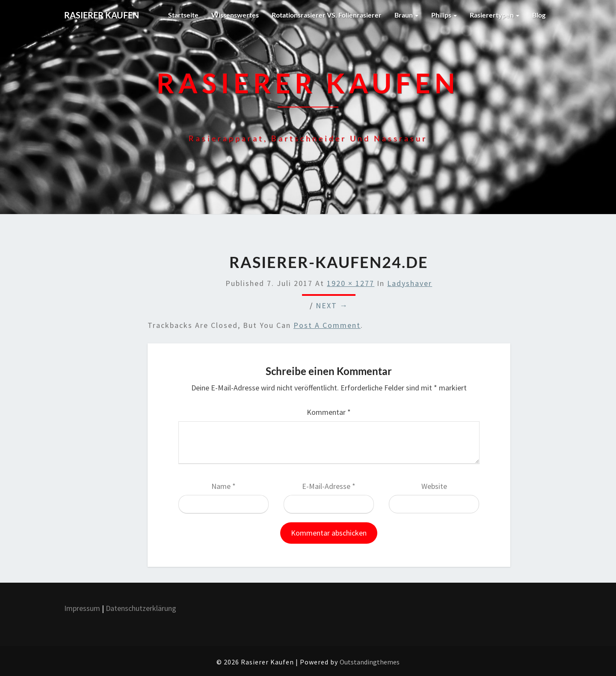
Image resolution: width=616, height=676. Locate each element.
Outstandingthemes (370, 662)
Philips (444, 15)
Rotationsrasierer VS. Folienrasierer (327, 15)
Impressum (82, 608)
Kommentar (329, 412)
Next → (332, 305)
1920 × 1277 (351, 283)
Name (224, 486)
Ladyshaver (410, 283)
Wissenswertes (235, 15)
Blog (539, 15)
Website (434, 486)
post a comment (327, 325)
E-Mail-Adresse (329, 486)
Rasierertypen (495, 15)
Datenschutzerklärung (142, 608)
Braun (406, 15)
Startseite (183, 15)
